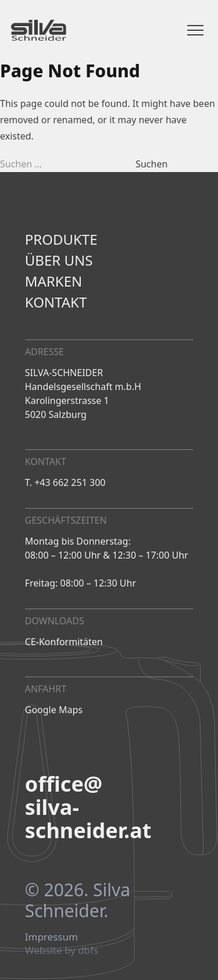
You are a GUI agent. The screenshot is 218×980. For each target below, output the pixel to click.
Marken (53, 281)
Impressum (51, 937)
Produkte (61, 239)
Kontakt (56, 302)
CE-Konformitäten (64, 642)
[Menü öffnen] (195, 30)
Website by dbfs (62, 950)
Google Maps (54, 710)
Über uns (59, 260)
